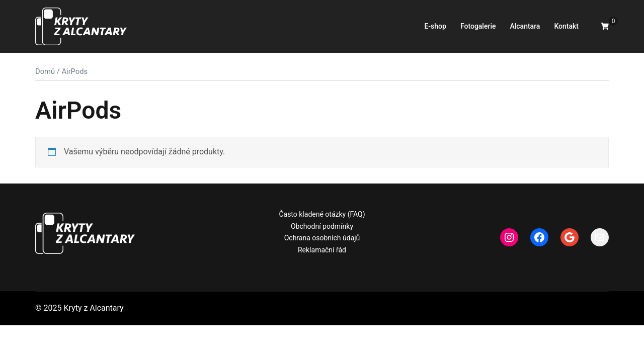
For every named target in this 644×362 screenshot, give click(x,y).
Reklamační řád (322, 250)
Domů (45, 71)
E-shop (435, 26)
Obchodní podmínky (322, 226)
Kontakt (566, 26)
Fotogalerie (478, 26)
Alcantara (525, 26)
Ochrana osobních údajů (322, 238)
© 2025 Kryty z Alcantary (79, 308)
